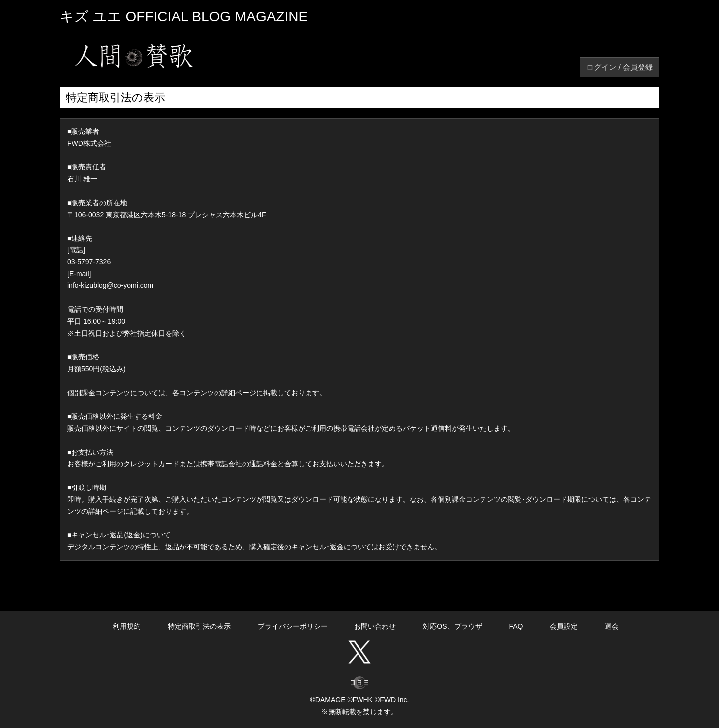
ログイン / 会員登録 (619, 67)
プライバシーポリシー (293, 626)
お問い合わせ (375, 626)
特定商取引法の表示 (199, 626)
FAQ (516, 626)
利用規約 (127, 626)
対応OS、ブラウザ (452, 626)
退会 (612, 626)
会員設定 (564, 626)
